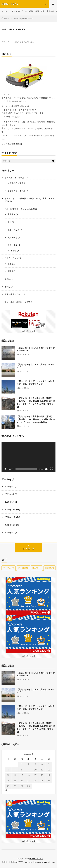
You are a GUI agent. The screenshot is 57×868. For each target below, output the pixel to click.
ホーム (4, 11)
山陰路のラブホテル (16, 191)
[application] (28, 457)
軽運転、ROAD (36, 859)
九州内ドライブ (11, 258)
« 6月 (7, 790)
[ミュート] (47, 469)
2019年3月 (10, 494)
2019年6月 (10, 486)
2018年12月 (10, 510)
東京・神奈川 (14, 230)
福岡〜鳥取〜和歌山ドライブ (17, 302)
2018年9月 (10, 533)
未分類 (8, 287)
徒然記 (8, 279)
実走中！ (12, 214)
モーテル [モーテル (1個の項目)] (9, 568)
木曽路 (14, 251)
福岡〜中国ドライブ (13, 294)
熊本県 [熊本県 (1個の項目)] (37, 568)
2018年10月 (10, 525)
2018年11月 (10, 517)
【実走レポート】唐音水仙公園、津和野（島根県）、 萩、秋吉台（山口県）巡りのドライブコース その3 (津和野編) (36, 419)
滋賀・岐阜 (13, 237)
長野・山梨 (13, 245)
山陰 (10, 222)
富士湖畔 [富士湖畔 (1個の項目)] (23, 568)
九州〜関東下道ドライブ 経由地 (19, 209)
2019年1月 (10, 502)
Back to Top (28, 549)
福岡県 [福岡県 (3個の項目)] (49, 568)
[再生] (5, 469)
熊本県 (11, 264)
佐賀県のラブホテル (16, 183)
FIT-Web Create (25, 862)
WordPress (49, 862)
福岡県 (11, 271)
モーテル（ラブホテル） (15, 178)
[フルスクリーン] (52, 469)
